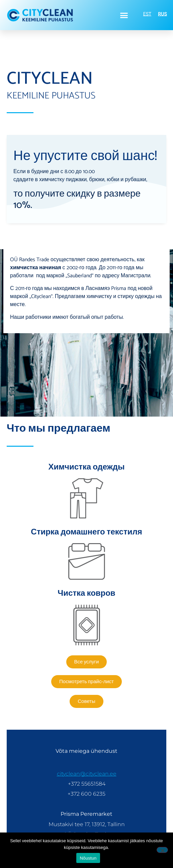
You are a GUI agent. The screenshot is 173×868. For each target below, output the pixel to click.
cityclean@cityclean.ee (87, 774)
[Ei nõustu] (162, 850)
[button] (124, 15)
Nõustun (88, 858)
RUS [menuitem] (162, 14)
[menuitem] (147, 14)
